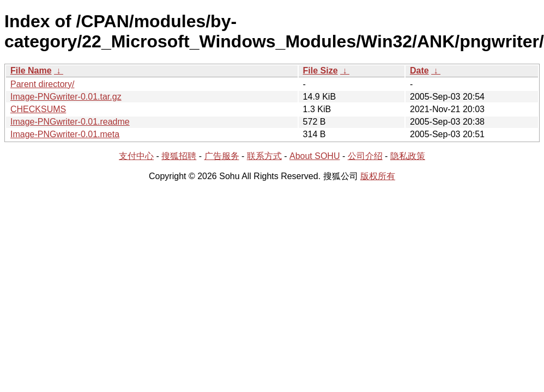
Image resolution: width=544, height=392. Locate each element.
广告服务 (222, 156)
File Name (31, 71)
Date (419, 71)
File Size (321, 71)
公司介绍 (365, 156)
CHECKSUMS (38, 109)
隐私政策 (408, 156)
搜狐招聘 (179, 156)
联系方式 (264, 156)
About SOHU (315, 156)
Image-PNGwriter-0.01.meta (65, 134)
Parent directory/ (42, 84)
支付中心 (136, 156)
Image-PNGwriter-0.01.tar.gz (66, 97)
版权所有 (378, 176)
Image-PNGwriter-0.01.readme (70, 122)
